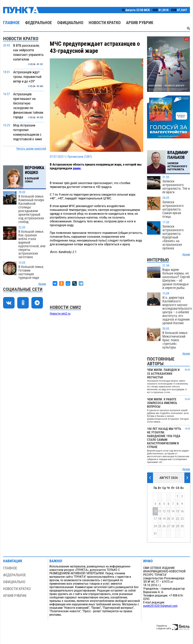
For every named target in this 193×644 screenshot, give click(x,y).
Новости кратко (105, 23)
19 (164, 519)
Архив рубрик (140, 23)
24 (155, 526)
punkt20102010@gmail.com (160, 606)
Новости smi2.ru (60, 314)
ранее (77, 168)
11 (160, 511)
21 (173, 519)
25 (160, 526)
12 (164, 511)
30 (182, 526)
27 (168, 526)
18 (160, 519)
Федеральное (38, 23)
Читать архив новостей (31, 149)
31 (155, 534)
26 (164, 526)
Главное (11, 23)
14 (173, 511)
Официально (70, 23)
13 (168, 511)
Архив (42, 284)
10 (155, 511)
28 (173, 526)
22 (177, 519)
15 (177, 511)
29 (177, 526)
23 (182, 519)
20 (168, 519)
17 (155, 519)
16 (182, 511)
